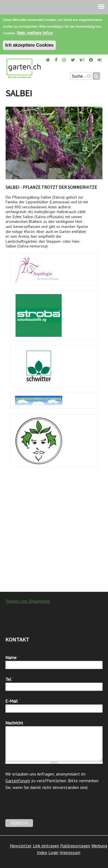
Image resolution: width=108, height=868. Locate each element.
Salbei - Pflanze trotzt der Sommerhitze (51, 187)
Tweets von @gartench (28, 601)
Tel (10, 679)
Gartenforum (18, 781)
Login (53, 852)
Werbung (99, 846)
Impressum (70, 852)
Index (42, 852)
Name (12, 657)
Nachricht (16, 723)
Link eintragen (46, 846)
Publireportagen (75, 846)
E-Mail (13, 701)
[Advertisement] (54, 532)
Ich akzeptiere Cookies (30, 45)
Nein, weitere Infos (35, 33)
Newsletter (21, 846)
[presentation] (48, 808)
